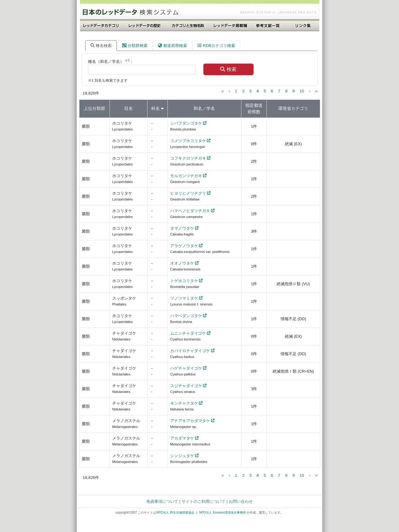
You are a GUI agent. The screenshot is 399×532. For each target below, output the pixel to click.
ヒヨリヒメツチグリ (188, 193)
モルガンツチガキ (186, 176)
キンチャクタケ (184, 403)
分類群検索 (135, 46)
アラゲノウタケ (184, 246)
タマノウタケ (182, 228)
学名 (211, 108)
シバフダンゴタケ (186, 123)
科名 (155, 108)
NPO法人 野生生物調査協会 (175, 513)
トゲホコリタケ (184, 281)
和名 (198, 108)
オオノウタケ (182, 263)
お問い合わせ (241, 501)
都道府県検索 (173, 46)
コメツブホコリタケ (188, 141)
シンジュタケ (182, 456)
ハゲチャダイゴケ (186, 368)
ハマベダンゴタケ (186, 316)
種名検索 (101, 46)
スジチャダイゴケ (186, 386)
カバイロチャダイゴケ (190, 351)
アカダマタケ (182, 438)
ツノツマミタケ (184, 298)
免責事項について (162, 501)
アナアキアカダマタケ (190, 421)
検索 (228, 69)
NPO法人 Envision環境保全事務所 (222, 513)
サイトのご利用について (203, 501)
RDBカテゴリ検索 (216, 46)
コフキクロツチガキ (188, 158)
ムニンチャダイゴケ (188, 333)
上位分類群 (94, 108)
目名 (129, 108)
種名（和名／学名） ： (111, 61)
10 (302, 91)
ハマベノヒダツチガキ (190, 211)
